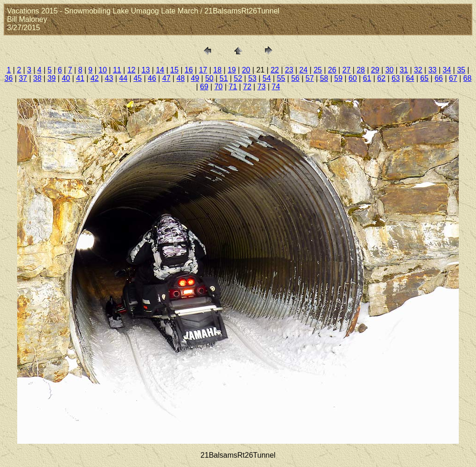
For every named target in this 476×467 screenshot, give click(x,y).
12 (132, 70)
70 (218, 87)
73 (262, 87)
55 (281, 78)
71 (233, 87)
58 (324, 78)
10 (103, 70)
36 (9, 78)
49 (195, 78)
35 (461, 70)
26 (332, 70)
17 (203, 70)
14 (160, 70)
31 (404, 70)
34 (447, 70)
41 (80, 78)
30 (390, 70)
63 (396, 78)
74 (276, 87)
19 (232, 70)
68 (468, 78)
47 (166, 78)
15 (174, 70)
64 (410, 78)
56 (295, 78)
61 (367, 78)
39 (52, 78)
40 (66, 78)
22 (275, 70)
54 (267, 78)
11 (117, 70)
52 (238, 78)
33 (432, 70)
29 (375, 70)
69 (204, 87)
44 (123, 78)
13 (146, 70)
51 (224, 78)
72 (247, 87)
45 (138, 78)
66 (439, 78)
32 (418, 70)
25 (318, 70)
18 (218, 70)
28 (361, 70)
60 (353, 78)
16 (189, 70)
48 (181, 78)
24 (304, 70)
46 (152, 78)
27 (346, 70)
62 (382, 78)
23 (289, 70)
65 (424, 78)
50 (209, 78)
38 (37, 78)
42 (95, 78)
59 (338, 78)
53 (252, 78)
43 (109, 78)
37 (23, 78)
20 (246, 70)
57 (310, 78)
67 (453, 78)
